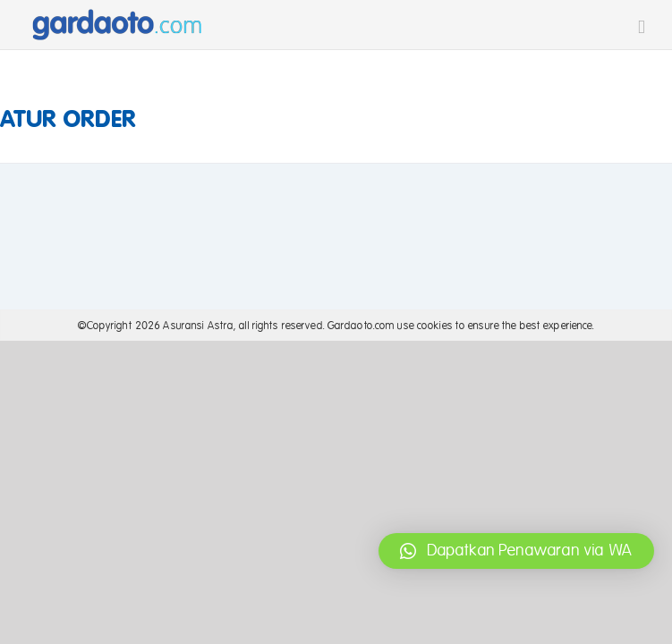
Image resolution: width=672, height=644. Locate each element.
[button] (516, 551)
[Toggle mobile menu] (642, 27)
